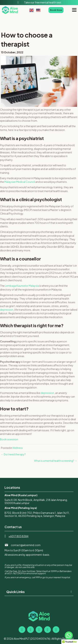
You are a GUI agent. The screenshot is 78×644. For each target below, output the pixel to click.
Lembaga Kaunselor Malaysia (22, 286)
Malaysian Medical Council (20, 182)
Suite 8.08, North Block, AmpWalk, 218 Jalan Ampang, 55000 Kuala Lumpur (36, 501)
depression (7, 310)
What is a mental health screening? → (56, 461)
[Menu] (74, 10)
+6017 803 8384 (18, 536)
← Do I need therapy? (13, 454)
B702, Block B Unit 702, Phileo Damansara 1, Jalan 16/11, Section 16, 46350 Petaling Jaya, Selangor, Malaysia (37, 514)
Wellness (18, 448)
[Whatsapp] (69, 635)
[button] (39, 592)
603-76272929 (15, 573)
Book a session (9, 439)
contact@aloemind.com (26, 545)
